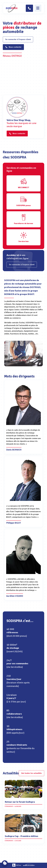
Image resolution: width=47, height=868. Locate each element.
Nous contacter (13, 47)
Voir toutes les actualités (31, 773)
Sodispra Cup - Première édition (21, 836)
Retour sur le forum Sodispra (20, 802)
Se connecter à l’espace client (18, 39)
